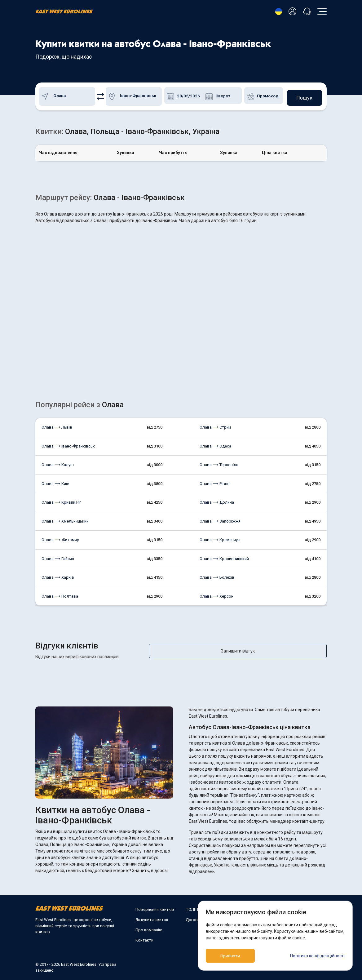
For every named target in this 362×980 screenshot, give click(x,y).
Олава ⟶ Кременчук (220, 538)
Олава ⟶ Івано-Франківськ (68, 444)
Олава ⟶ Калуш (58, 463)
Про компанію (149, 928)
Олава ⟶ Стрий (215, 425)
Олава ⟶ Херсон (216, 594)
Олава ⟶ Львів (57, 425)
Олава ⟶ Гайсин (58, 557)
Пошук (303, 95)
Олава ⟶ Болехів (217, 575)
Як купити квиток (152, 918)
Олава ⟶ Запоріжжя (220, 519)
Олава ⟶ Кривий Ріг (61, 500)
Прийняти (234, 956)
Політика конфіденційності (317, 956)
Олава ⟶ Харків (58, 575)
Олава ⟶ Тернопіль (219, 463)
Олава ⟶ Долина (217, 500)
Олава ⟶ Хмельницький (65, 519)
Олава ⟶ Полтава (60, 594)
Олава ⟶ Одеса (215, 444)
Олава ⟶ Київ (55, 482)
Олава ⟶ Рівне (214, 482)
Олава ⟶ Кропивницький (224, 557)
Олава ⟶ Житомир (60, 538)
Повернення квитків (155, 908)
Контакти (144, 938)
